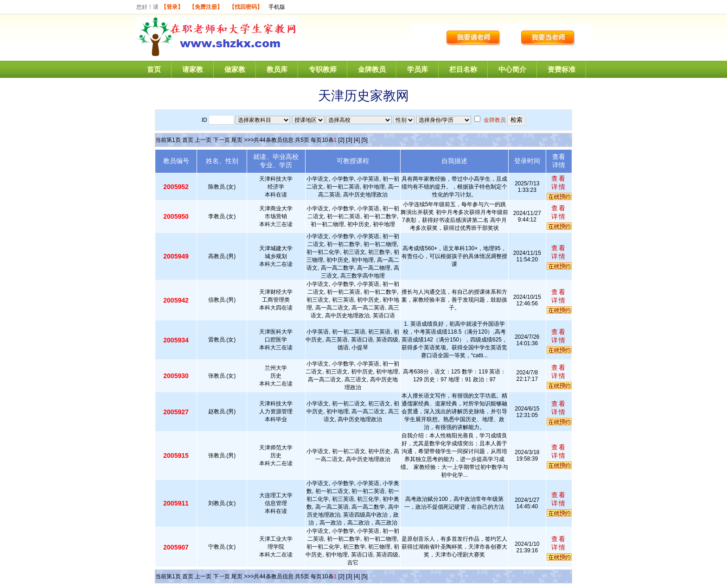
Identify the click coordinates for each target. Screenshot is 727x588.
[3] (349, 140)
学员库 (418, 69)
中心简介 (512, 69)
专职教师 (323, 69)
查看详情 (559, 183)
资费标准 (561, 69)
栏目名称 (463, 69)
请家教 (193, 69)
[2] (341, 140)
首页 (154, 69)
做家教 (235, 69)
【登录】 (172, 7)
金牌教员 (372, 69)
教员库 (277, 69)
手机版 (277, 7)
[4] (357, 140)
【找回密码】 (246, 7)
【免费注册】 (206, 7)
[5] (365, 140)
